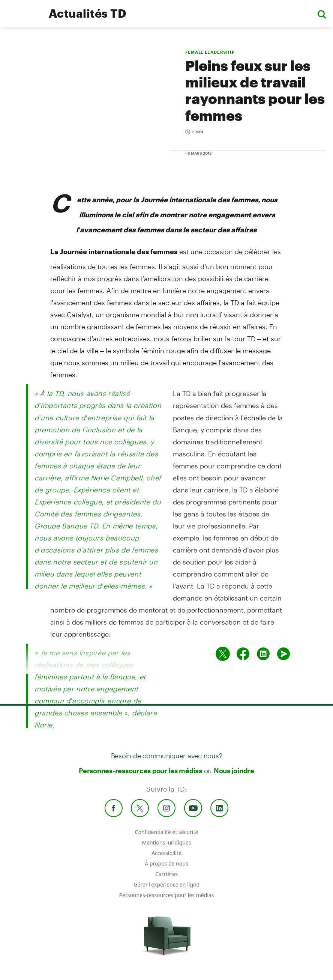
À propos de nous (166, 863)
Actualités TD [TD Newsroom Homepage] (88, 13)
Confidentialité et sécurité (167, 832)
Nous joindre (234, 771)
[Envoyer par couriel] (283, 654)
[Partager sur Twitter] (223, 654)
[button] (322, 14)
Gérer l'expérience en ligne (166, 884)
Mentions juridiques (166, 842)
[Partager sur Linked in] (263, 654)
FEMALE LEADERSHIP (210, 52)
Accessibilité (166, 853)
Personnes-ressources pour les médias (140, 771)
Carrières (166, 874)
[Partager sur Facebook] (243, 654)
